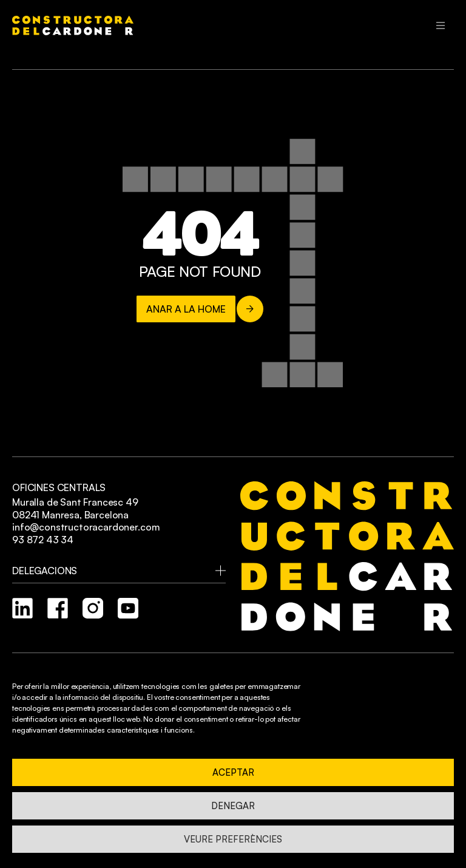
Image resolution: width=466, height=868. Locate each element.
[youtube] (128, 608)
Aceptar (233, 772)
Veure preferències (233, 839)
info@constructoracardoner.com (86, 527)
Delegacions (45, 571)
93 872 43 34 (43, 540)
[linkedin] (22, 608)
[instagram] (93, 608)
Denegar (233, 806)
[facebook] (58, 608)
